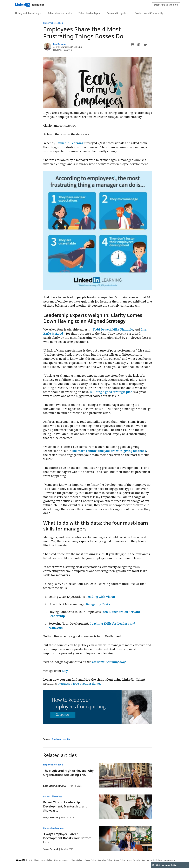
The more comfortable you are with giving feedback (109, 451)
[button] (133, 45)
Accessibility (47, 860)
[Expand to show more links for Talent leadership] (100, 13)
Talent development (59, 13)
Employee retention (53, 23)
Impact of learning (52, 796)
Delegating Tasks (98, 604)
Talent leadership (88, 13)
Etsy (65, 671)
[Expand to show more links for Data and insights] (128, 13)
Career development (53, 828)
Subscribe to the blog (166, 5)
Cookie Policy (90, 860)
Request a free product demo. (79, 684)
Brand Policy (120, 860)
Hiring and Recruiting (27, 13)
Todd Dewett (102, 329)
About (37, 860)
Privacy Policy (76, 860)
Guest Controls (133, 860)
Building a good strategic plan (111, 392)
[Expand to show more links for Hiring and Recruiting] (41, 13)
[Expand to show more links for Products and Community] (165, 13)
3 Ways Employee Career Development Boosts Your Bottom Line (67, 838)
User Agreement (61, 860)
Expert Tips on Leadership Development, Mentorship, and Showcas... (65, 806)
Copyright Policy (105, 860)
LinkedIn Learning (70, 143)
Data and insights (116, 13)
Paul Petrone (60, 44)
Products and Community (149, 13)
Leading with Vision (101, 597)
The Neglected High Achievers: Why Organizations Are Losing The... (68, 773)
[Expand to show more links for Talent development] (72, 13)
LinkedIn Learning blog (109, 662)
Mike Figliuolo (123, 329)
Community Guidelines (152, 860)
